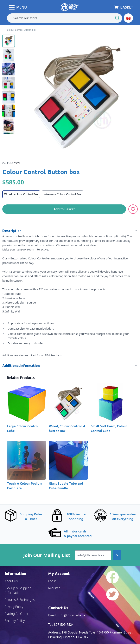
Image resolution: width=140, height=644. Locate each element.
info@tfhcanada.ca (71, 615)
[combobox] (65, 18)
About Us (11, 581)
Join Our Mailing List (47, 555)
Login (52, 581)
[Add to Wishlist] (133, 209)
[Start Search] (118, 18)
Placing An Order (17, 614)
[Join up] (117, 555)
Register (54, 588)
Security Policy (15, 621)
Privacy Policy (14, 607)
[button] (128, 18)
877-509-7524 (64, 625)
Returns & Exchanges (20, 600)
